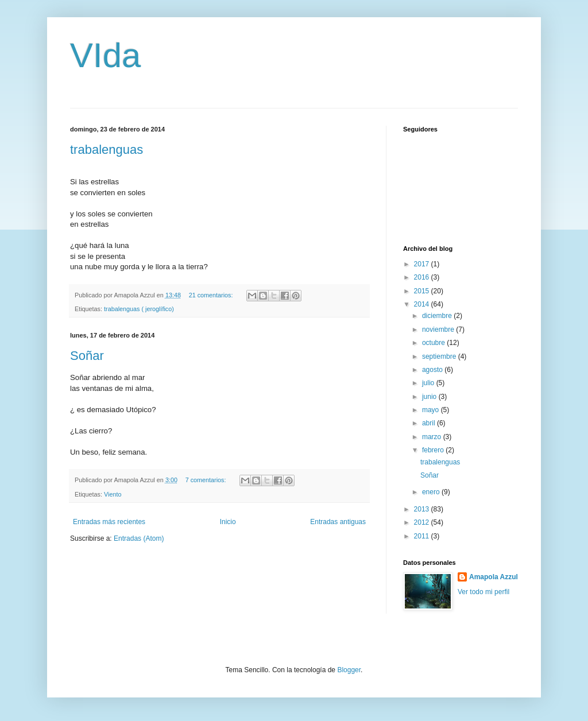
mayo (432, 410)
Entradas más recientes (109, 522)
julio (429, 383)
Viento (113, 494)
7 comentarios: (207, 480)
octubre (434, 343)
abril (430, 423)
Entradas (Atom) (139, 538)
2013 (423, 509)
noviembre (439, 330)
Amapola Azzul (494, 577)
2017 (423, 264)
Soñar (87, 356)
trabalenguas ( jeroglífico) (139, 309)
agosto (433, 370)
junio (430, 397)
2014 (423, 304)
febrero (434, 450)
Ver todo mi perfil (483, 592)
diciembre (438, 316)
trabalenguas (107, 150)
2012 (423, 522)
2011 (423, 536)
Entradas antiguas (338, 522)
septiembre (440, 356)
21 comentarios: (212, 295)
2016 (423, 277)
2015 (423, 291)
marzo (433, 437)
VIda (105, 55)
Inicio (228, 522)
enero (432, 492)
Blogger (349, 670)
